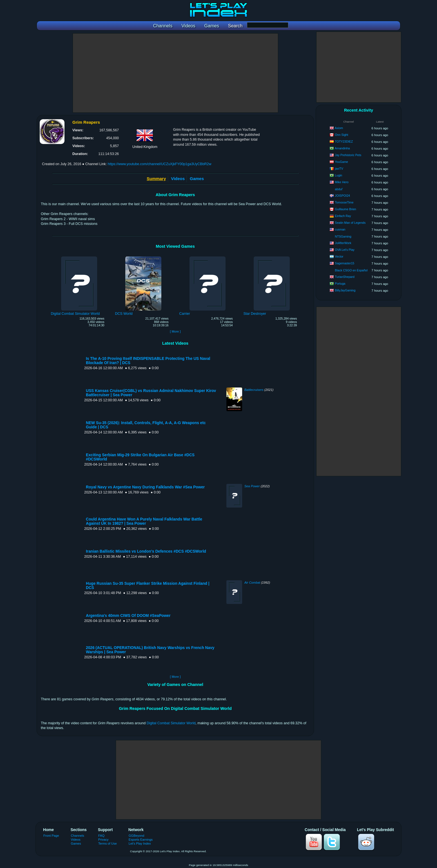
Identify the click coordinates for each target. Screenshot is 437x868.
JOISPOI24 (342, 196)
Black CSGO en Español (351, 270)
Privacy (103, 840)
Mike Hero (342, 182)
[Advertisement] (175, 73)
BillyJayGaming (345, 290)
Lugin (338, 175)
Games (197, 179)
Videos (178, 179)
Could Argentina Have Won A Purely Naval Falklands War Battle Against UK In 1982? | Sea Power (144, 521)
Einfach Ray (343, 216)
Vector (339, 256)
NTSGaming (343, 236)
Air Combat (252, 583)
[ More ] (175, 331)
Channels (78, 836)
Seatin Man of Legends (350, 223)
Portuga (340, 284)
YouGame (341, 162)
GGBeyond (137, 836)
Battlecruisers (254, 390)
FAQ (101, 836)
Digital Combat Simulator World (171, 723)
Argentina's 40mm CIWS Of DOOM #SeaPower (128, 616)
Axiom (339, 128)
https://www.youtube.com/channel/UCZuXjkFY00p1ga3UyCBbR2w (160, 164)
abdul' (339, 189)
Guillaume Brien (345, 209)
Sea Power (252, 486)
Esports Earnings (141, 840)
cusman (340, 229)
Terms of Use (108, 843)
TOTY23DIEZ (344, 141)
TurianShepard (345, 277)
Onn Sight (341, 135)
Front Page (51, 836)
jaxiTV (339, 169)
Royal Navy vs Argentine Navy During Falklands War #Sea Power (145, 487)
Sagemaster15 (345, 263)
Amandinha (342, 148)
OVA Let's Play (345, 250)
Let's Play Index (140, 843)
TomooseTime (344, 202)
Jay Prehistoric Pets (348, 155)
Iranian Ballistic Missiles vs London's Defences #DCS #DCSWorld (146, 551)
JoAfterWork (343, 243)
